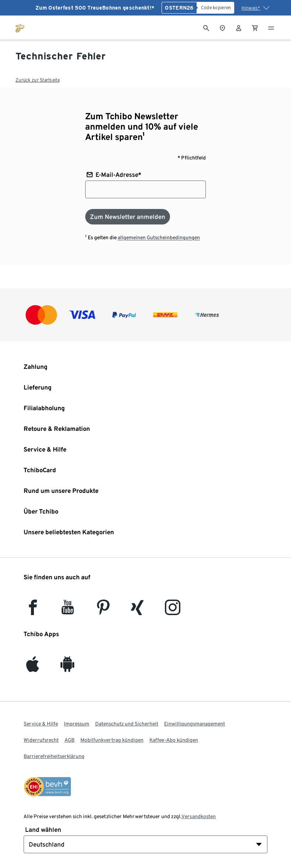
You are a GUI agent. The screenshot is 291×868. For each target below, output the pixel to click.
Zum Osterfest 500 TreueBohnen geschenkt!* (95, 8)
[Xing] (138, 611)
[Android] (67, 668)
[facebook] (33, 611)
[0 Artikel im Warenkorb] (255, 27)
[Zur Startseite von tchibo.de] (20, 27)
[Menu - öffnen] (271, 27)
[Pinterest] (103, 611)
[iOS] (33, 668)
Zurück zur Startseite (38, 80)
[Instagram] (173, 611)
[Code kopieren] (216, 8)
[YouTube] (68, 611)
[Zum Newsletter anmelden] (128, 217)
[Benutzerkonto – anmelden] (239, 27)
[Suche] (206, 27)
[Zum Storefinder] (222, 27)
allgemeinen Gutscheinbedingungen (159, 237)
